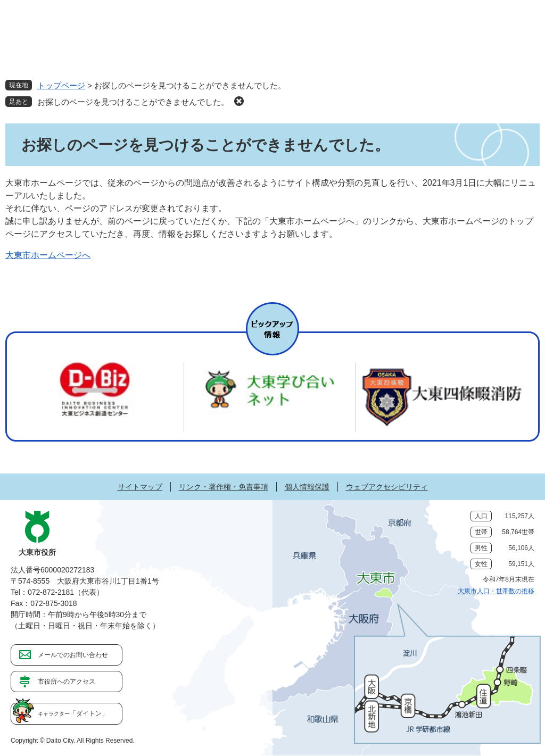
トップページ (61, 85)
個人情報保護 (307, 487)
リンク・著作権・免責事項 (224, 487)
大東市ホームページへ (48, 255)
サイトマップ (140, 487)
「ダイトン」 (73, 713)
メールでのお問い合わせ (73, 655)
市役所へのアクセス (67, 682)
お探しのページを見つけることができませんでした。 (133, 102)
